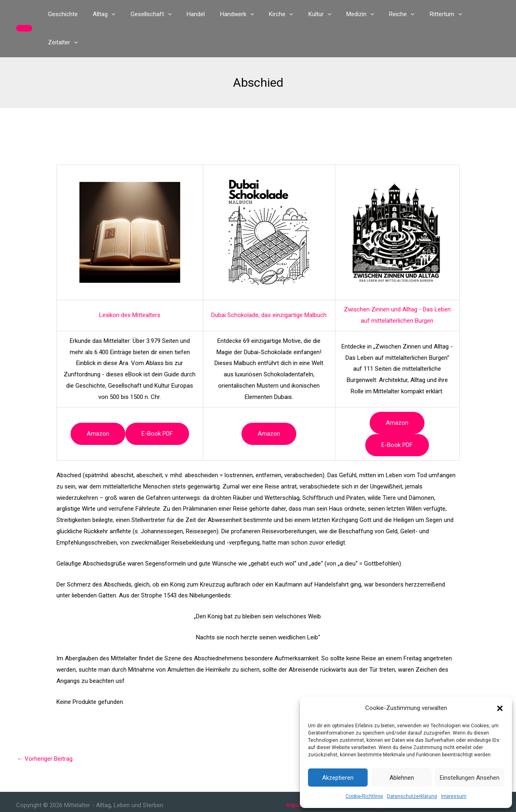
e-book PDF (157, 405)
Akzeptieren (338, 778)
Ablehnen (402, 778)
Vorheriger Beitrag (45, 731)
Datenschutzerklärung (412, 796)
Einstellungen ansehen (470, 778)
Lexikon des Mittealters (130, 287)
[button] (500, 708)
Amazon (98, 405)
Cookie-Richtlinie (364, 796)
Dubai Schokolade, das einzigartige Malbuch (269, 287)
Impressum (454, 796)
